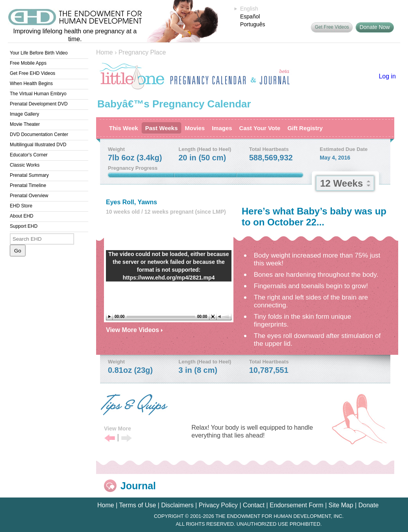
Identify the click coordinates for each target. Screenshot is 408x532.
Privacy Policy (218, 505)
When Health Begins (31, 84)
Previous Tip (110, 438)
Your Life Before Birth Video (39, 53)
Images (222, 128)
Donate (368, 505)
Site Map (341, 505)
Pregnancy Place (142, 52)
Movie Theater (25, 124)
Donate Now (374, 27)
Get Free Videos (332, 27)
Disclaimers (178, 505)
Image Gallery (25, 114)
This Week (124, 128)
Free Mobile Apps (28, 63)
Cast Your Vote (260, 128)
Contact (254, 505)
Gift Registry (305, 128)
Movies (195, 128)
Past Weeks (161, 128)
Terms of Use (137, 505)
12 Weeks (342, 183)
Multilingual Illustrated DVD (38, 145)
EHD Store (21, 206)
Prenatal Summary (29, 175)
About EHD (22, 216)
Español (250, 16)
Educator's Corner (29, 155)
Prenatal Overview (29, 196)
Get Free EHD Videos (33, 73)
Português (253, 24)
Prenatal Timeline (28, 185)
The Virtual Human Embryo (38, 94)
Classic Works (25, 165)
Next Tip (127, 438)
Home (105, 52)
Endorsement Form (296, 505)
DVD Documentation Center (39, 134)
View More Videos (134, 330)
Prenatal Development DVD (39, 104)
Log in (387, 76)
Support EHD (24, 226)
